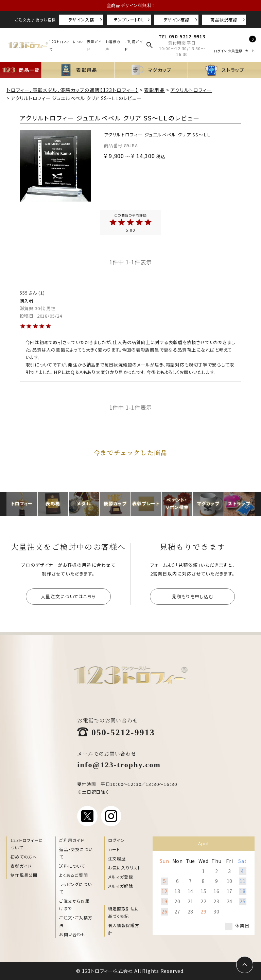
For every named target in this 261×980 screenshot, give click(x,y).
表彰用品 (155, 90)
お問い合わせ (72, 934)
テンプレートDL (129, 20)
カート (114, 849)
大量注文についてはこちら (68, 596)
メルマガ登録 (121, 877)
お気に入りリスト (125, 868)
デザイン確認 (176, 20)
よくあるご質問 (73, 875)
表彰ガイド (21, 866)
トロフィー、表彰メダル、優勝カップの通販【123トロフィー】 (72, 90)
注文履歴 (117, 858)
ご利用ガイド (72, 840)
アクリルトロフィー (192, 90)
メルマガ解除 (121, 886)
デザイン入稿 (81, 20)
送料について (72, 866)
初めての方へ (24, 857)
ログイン (117, 840)
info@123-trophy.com (119, 764)
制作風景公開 (24, 875)
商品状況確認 (224, 20)
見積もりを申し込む (193, 596)
